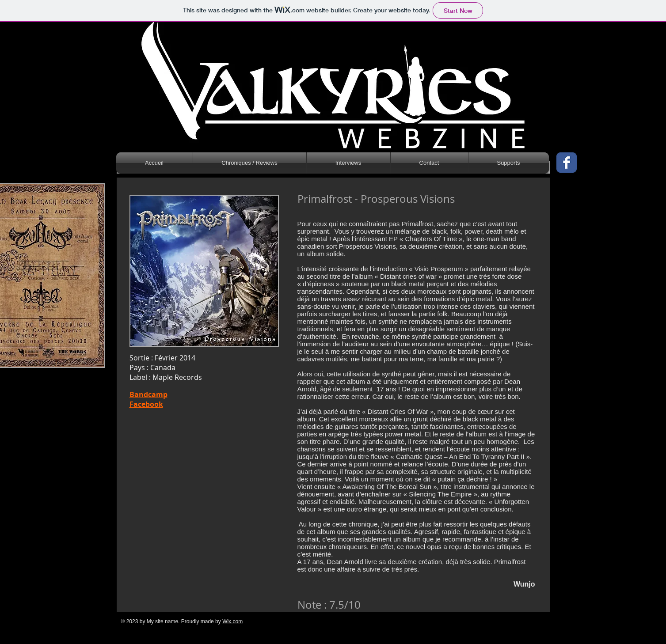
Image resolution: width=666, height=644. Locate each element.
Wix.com (232, 621)
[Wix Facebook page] (567, 163)
